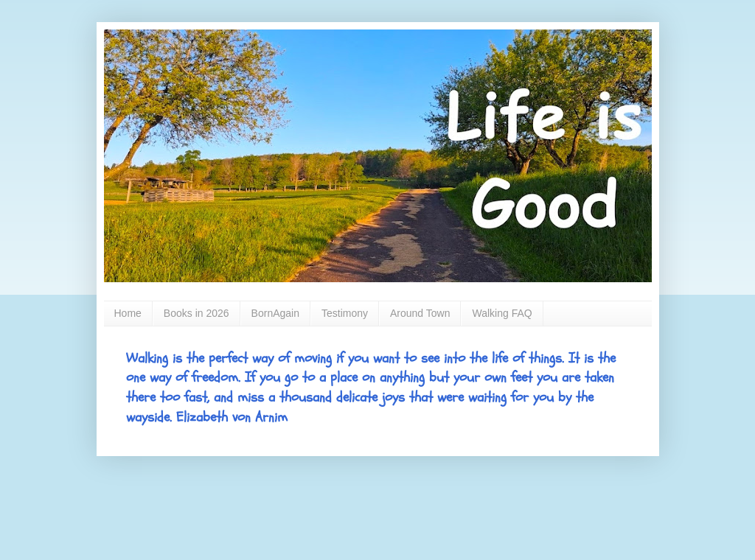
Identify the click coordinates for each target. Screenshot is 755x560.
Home (128, 313)
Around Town (420, 313)
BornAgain (275, 313)
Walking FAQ (502, 313)
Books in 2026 (196, 313)
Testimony (345, 313)
